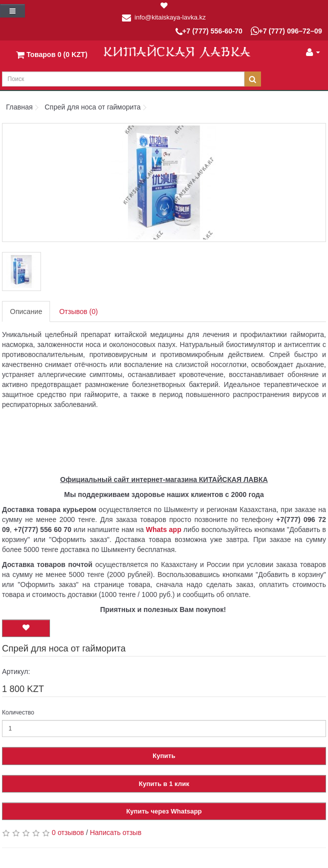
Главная (19, 107)
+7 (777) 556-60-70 (209, 32)
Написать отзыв (116, 832)
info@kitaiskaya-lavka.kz (170, 17)
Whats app (164, 529)
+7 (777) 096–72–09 (286, 31)
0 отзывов (68, 832)
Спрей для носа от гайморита (92, 107)
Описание (26, 311)
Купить (164, 756)
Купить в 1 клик (164, 784)
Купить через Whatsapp (164, 811)
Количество (18, 712)
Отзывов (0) (78, 311)
